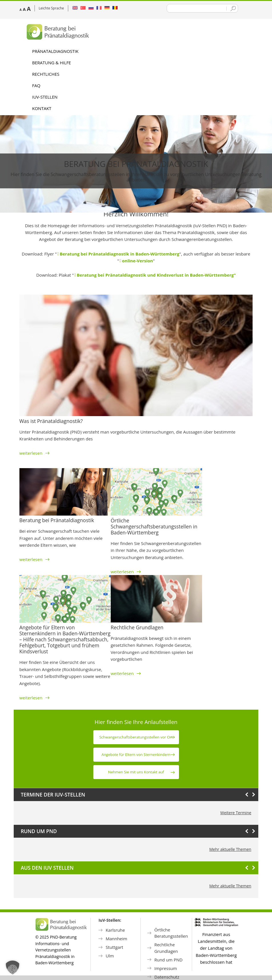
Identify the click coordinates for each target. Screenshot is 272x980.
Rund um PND (169, 960)
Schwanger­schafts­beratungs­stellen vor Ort (136, 737)
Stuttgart (114, 947)
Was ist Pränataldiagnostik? (51, 421)
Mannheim (116, 939)
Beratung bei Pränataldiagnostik (136, 164)
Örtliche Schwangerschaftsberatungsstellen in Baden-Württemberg (154, 526)
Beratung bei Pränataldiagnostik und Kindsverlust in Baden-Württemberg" (156, 275)
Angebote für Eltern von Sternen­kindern (136, 755)
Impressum (166, 968)
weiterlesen (35, 453)
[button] (13, 967)
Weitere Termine (236, 813)
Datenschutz (167, 977)
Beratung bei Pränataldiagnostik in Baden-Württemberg (119, 254)
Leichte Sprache (52, 8)
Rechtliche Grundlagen (137, 627)
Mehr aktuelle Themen (230, 849)
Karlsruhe (115, 930)
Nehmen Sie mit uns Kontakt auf (136, 772)
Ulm (110, 956)
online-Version (138, 261)
